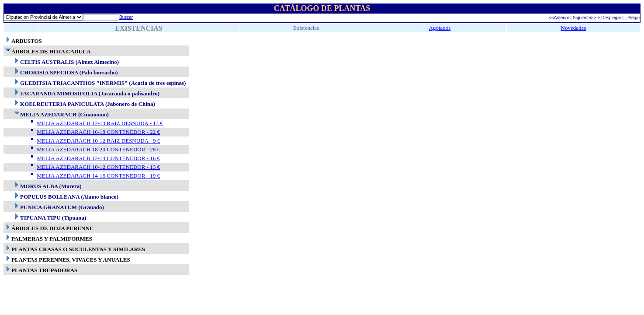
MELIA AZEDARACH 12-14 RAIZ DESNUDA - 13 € (100, 123)
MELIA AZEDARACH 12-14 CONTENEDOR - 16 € (98, 158)
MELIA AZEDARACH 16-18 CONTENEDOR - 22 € (98, 132)
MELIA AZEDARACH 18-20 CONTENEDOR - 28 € (98, 149)
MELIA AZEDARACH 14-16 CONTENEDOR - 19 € (98, 176)
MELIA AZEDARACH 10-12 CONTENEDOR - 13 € (98, 167)
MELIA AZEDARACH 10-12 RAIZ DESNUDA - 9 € (98, 141)
